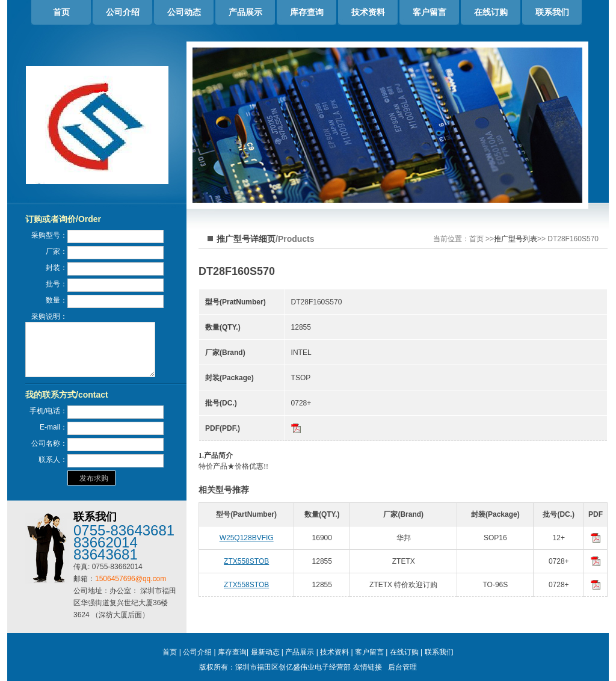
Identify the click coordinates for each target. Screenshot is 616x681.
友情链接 (368, 667)
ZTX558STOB (246, 561)
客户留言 (430, 12)
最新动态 (265, 652)
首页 (61, 12)
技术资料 (368, 12)
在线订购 (491, 12)
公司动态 (184, 12)
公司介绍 (123, 12)
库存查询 (307, 12)
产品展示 (245, 12)
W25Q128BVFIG (247, 538)
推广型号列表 (516, 239)
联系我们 (552, 12)
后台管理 (402, 667)
